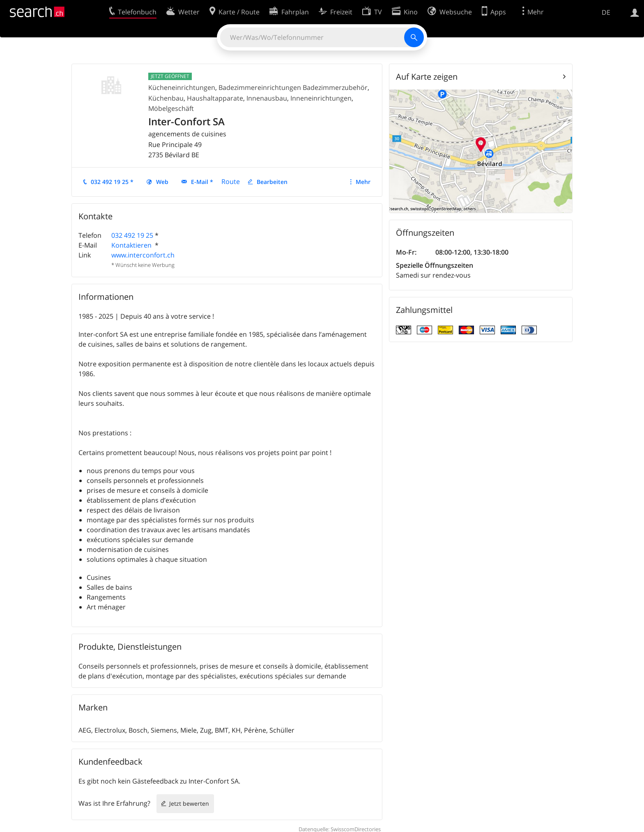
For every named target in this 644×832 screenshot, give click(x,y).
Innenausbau (267, 98)
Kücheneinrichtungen (182, 87)
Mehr (363, 182)
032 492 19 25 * (112, 182)
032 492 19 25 (132, 235)
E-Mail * (202, 182)
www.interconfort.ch (143, 255)
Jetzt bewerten (189, 803)
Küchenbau (166, 98)
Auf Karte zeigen (427, 77)
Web (162, 182)
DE (606, 12)
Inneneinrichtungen (321, 98)
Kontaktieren (132, 245)
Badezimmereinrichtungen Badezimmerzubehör (293, 87)
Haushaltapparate (215, 98)
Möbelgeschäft (171, 108)
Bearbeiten (272, 182)
